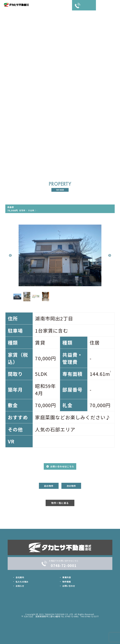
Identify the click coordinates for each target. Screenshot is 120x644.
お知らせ (20, 586)
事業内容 (67, 577)
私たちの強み (22, 582)
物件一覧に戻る (60, 503)
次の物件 (71, 486)
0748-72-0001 (64, 565)
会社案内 (20, 577)
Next (110, 256)
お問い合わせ (69, 586)
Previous (10, 256)
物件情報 (67, 582)
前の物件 (49, 486)
